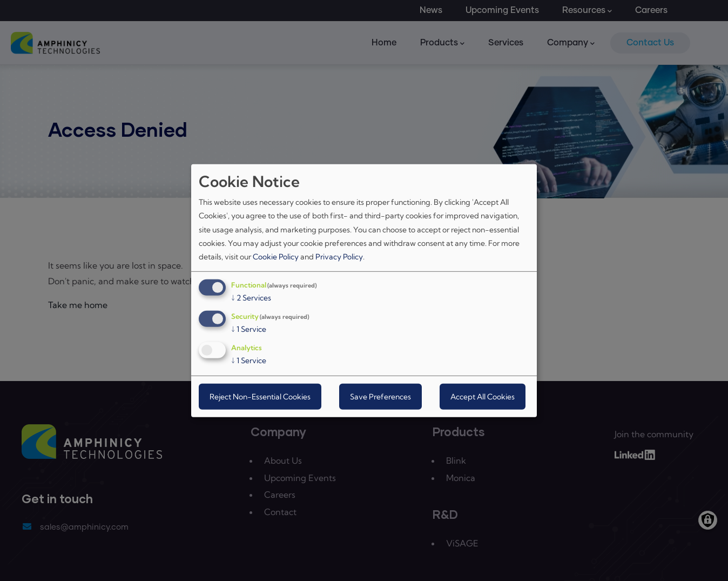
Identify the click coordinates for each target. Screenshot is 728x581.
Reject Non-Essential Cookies (260, 397)
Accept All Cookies (483, 397)
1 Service (249, 329)
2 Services (251, 298)
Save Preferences (380, 397)
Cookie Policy (276, 257)
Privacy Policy (339, 257)
